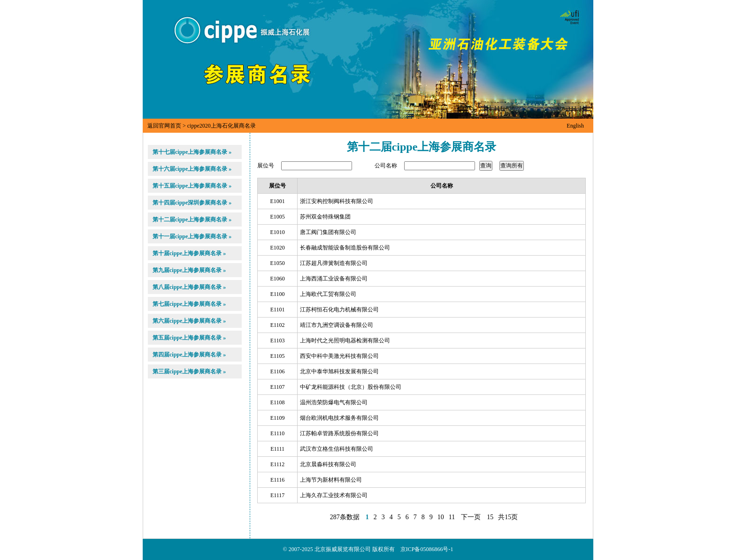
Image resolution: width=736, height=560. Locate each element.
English (575, 126)
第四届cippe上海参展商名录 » (189, 355)
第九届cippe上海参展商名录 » (189, 270)
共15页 (508, 517)
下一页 (471, 517)
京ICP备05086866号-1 (427, 549)
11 (452, 517)
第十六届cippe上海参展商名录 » (192, 169)
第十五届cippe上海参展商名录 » (192, 186)
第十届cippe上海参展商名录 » (189, 253)
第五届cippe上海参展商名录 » (189, 338)
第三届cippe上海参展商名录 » (189, 371)
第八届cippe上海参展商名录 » (189, 287)
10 (441, 517)
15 (490, 517)
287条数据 (345, 517)
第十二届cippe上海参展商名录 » (192, 219)
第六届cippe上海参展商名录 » (189, 321)
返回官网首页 (164, 126)
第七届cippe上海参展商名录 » (189, 304)
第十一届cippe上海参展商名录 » (192, 236)
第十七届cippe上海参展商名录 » (192, 152)
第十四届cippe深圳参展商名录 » (192, 203)
